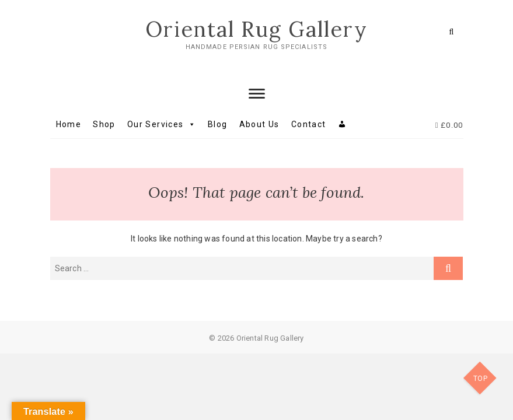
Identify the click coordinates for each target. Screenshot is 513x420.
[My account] (342, 124)
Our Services (162, 124)
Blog (218, 124)
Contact (309, 124)
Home (69, 124)
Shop (104, 124)
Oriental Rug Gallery (256, 29)
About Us (259, 124)
